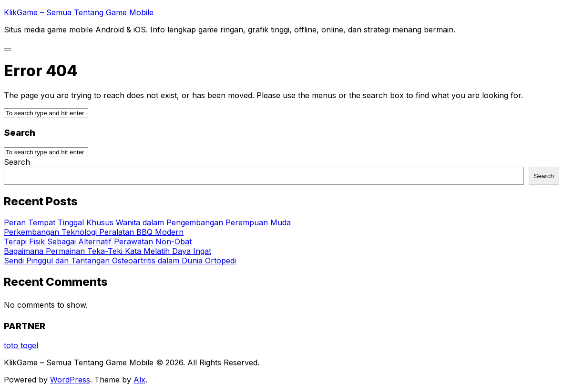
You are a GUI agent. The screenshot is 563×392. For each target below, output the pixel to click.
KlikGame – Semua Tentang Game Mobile (79, 12)
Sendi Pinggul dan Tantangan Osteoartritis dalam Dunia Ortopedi (120, 261)
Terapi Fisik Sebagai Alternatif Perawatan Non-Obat (98, 241)
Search (17, 162)
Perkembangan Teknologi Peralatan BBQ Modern (94, 232)
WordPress (70, 380)
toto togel (21, 345)
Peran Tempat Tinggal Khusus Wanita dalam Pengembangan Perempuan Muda (147, 222)
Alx (139, 380)
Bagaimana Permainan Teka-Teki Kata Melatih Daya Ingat (107, 251)
